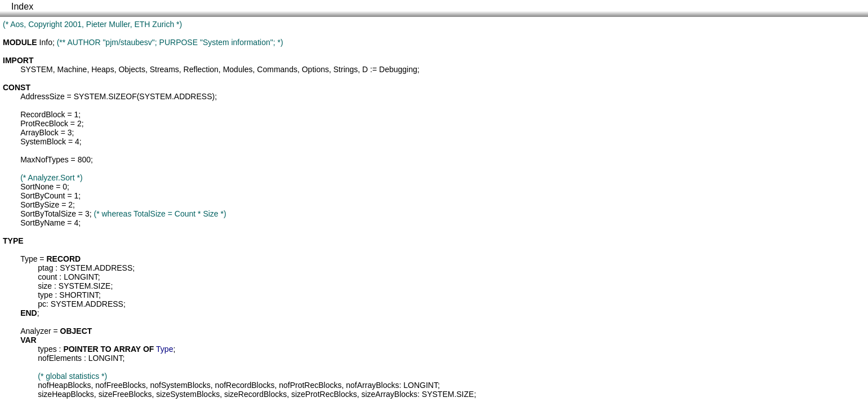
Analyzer (35, 331)
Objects (132, 69)
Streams (164, 69)
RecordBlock (43, 114)
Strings (346, 69)
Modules (238, 69)
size (45, 286)
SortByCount (43, 196)
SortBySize (40, 205)
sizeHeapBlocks (66, 394)
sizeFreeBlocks (125, 394)
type (45, 295)
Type (29, 259)
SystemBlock (43, 142)
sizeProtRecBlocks (324, 394)
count (47, 277)
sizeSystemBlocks (188, 394)
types (47, 349)
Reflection (201, 69)
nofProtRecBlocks (310, 385)
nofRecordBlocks (245, 385)
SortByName (43, 223)
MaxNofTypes (44, 160)
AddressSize (43, 96)
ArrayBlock (39, 133)
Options (315, 69)
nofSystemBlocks (180, 385)
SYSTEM (37, 69)
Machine (72, 69)
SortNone (37, 187)
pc (42, 304)
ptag (45, 268)
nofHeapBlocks (64, 385)
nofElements (60, 358)
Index (22, 6)
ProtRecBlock (44, 123)
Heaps (103, 69)
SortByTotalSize (48, 214)
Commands (277, 69)
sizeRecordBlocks (255, 394)
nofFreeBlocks (120, 385)
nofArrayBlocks (372, 385)
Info (46, 42)
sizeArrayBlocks (389, 394)
